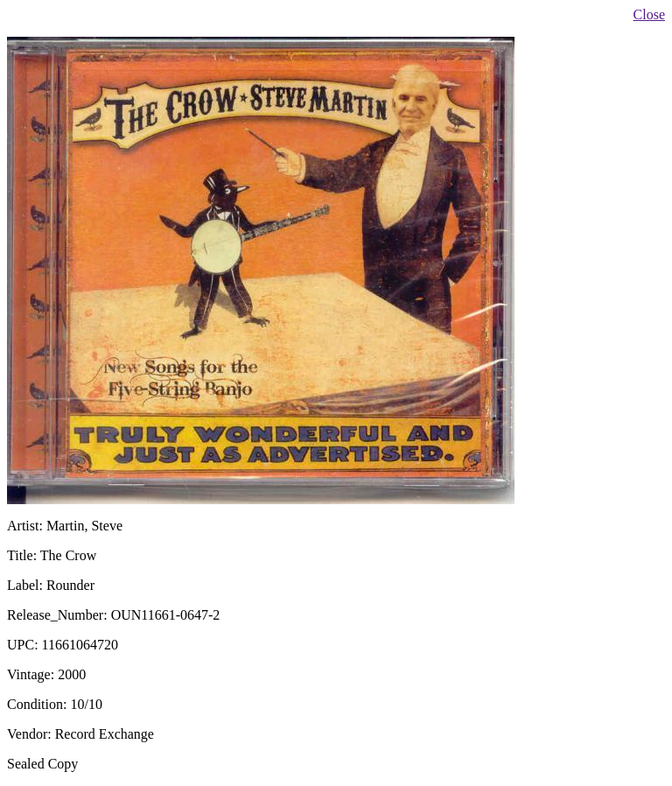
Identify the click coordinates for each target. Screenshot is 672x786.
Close (649, 14)
